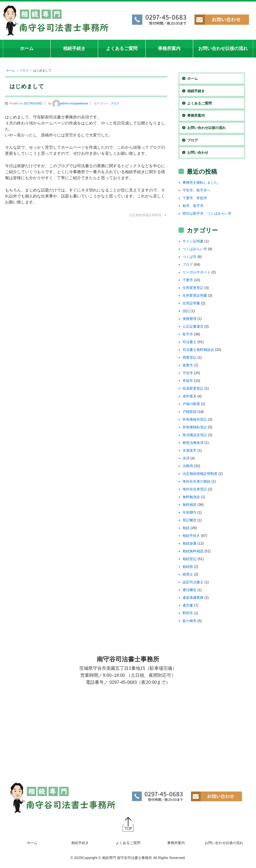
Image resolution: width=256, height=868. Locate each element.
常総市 (188, 381)
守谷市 (188, 373)
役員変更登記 (193, 388)
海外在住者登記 (195, 489)
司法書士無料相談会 (198, 350)
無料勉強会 (191, 497)
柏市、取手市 (193, 206)
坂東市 (188, 365)
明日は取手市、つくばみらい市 (207, 213)
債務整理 (189, 319)
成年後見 (189, 396)
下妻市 (188, 280)
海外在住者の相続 (196, 481)
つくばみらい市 (195, 249)
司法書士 (189, 342)
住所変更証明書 (195, 295)
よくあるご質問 (122, 48)
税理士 (188, 574)
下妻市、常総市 (195, 198)
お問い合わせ (198, 152)
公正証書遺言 (193, 326)
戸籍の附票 (191, 404)
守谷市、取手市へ (196, 190)
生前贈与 (189, 512)
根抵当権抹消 (193, 443)
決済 (186, 458)
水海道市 (189, 450)
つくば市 (189, 257)
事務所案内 (169, 48)
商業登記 (189, 357)
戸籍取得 (189, 412)
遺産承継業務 (193, 598)
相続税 (188, 567)
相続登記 (189, 559)
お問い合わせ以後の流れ (223, 48)
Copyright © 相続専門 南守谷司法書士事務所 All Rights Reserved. (134, 858)
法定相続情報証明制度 (145, 215)
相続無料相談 (193, 551)
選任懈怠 (189, 590)
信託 (186, 311)
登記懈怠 (189, 520)
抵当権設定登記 (195, 435)
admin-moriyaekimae (70, 103)
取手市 (188, 334)
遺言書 (188, 605)
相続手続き (74, 48)
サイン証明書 (193, 241)
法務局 (188, 466)
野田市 (188, 613)
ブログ (24, 70)
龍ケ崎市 (189, 621)
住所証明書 (191, 303)
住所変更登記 (193, 288)
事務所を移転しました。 (202, 182)
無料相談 (189, 505)
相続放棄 (189, 543)
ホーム (27, 48)
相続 (186, 528)
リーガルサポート (196, 272)
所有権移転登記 (195, 427)
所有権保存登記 (195, 419)
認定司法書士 (193, 582)
